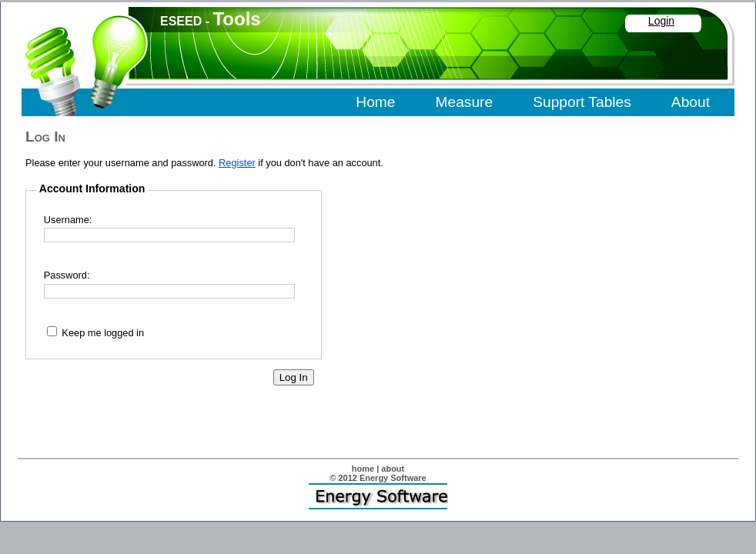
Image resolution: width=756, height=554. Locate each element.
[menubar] (534, 103)
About (691, 102)
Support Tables (582, 102)
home (363, 469)
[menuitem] (377, 103)
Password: (67, 275)
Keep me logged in (103, 333)
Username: (68, 220)
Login (661, 21)
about (393, 469)
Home (375, 102)
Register (237, 163)
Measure (465, 102)
